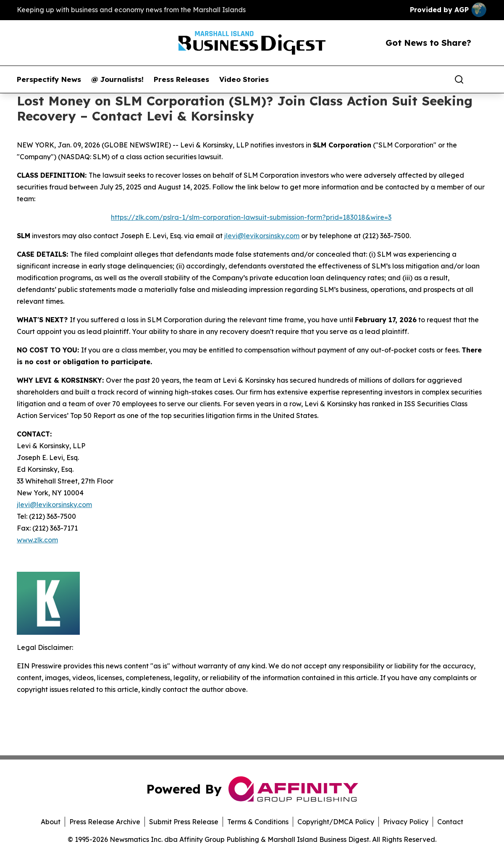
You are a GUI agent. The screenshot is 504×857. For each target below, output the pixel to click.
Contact (450, 822)
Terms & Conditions (258, 822)
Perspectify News (49, 79)
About (51, 822)
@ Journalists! (117, 79)
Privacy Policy (406, 822)
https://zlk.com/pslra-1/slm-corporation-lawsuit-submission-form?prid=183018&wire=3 (251, 217)
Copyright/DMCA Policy (336, 822)
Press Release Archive (105, 822)
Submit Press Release (184, 822)
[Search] (459, 79)
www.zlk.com (37, 540)
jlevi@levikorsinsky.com (262, 236)
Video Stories (244, 79)
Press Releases (181, 79)
